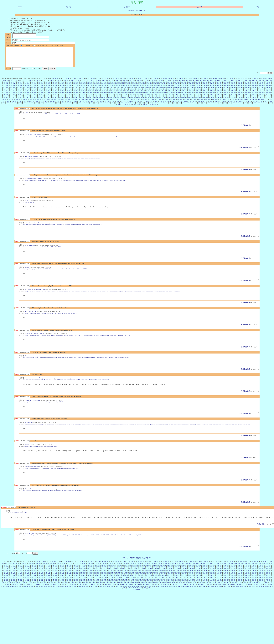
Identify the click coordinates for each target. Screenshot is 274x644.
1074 (262, 105)
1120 (183, 107)
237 (246, 86)
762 (197, 98)
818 (123, 100)
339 (63, 89)
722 (56, 98)
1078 (7, 107)
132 (148, 84)
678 (172, 96)
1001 (225, 103)
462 (225, 91)
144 (190, 84)
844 (214, 100)
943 (20, 103)
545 (246, 93)
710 (14, 98)
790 (25, 100)
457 (207, 91)
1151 (156, 109)
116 (92, 84)
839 (197, 100)
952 (52, 103)
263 (67, 88)
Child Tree (137, 600)
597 (158, 95)
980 (150, 103)
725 (67, 98)
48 (163, 82)
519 (154, 93)
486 (39, 93)
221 (190, 86)
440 (147, 91)
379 (204, 89)
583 (109, 95)
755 (172, 98)
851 (239, 100)
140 (176, 84)
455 (200, 91)
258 (49, 88)
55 (183, 82)
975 (132, 103)
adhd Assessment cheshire (32, 476)
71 (227, 82)
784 (4, 100)
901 (144, 102)
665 (127, 96)
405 (25, 91)
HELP (20, 7)
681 (183, 96)
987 (174, 103)
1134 (242, 107)
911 (179, 102)
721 (53, 98)
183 (56, 86)
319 (263, 88)
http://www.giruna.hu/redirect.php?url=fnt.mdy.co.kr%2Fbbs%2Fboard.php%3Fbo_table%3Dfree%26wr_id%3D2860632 (53, 500)
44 (152, 82)
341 (70, 89)
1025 (55, 105)
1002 (229, 103)
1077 (3, 107)
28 (108, 82)
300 (197, 88)
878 (63, 102)
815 (112, 100)
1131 (229, 107)
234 (235, 86)
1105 (121, 107)
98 (31, 84)
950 (45, 103)
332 (39, 89)
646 (60, 96)
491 (56, 93)
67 (216, 82)
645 (56, 96)
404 (21, 91)
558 (21, 95)
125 (124, 84)
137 (166, 84)
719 (46, 98)
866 (21, 102)
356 (123, 89)
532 (200, 93)
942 (17, 103)
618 (232, 95)
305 (214, 88)
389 (239, 89)
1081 (20, 107)
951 (48, 103)
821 (133, 100)
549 (260, 93)
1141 (271, 107)
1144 (127, 109)
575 (81, 95)
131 (145, 84)
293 (172, 88)
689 (211, 96)
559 (25, 95)
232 (228, 86)
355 (119, 89)
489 (49, 93)
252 (28, 88)
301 (200, 88)
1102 (109, 107)
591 (137, 95)
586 (120, 95)
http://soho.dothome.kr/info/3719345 (18, 522)
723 (60, 98)
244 (270, 86)
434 (127, 91)
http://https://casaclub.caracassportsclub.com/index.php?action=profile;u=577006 (43, 410)
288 (155, 88)
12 (63, 82)
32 (119, 82)
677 (168, 96)
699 (246, 96)
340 (67, 89)
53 (177, 82)
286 (147, 88)
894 (120, 102)
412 (49, 91)
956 (66, 103)
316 (253, 88)
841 (204, 100)
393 (253, 89)
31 (116, 82)
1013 (4, 105)
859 (267, 100)
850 (235, 100)
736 (105, 98)
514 (137, 93)
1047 (148, 105)
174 (25, 86)
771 (228, 98)
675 (162, 96)
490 (53, 93)
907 (165, 102)
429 (109, 91)
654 (88, 96)
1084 (33, 107)
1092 (67, 107)
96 (25, 84)
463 (228, 91)
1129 (221, 107)
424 (91, 91)
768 (218, 98)
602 (176, 95)
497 (77, 93)
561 (32, 95)
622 (246, 95)
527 (183, 93)
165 (264, 84)
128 (134, 84)
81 (255, 82)
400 (7, 91)
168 (4, 86)
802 (67, 100)
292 (169, 88)
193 (91, 86)
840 (200, 100)
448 (176, 91)
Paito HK (27, 206)
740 (119, 98)
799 (56, 100)
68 (219, 82)
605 (186, 95)
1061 (207, 105)
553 (4, 95)
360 (137, 89)
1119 (179, 107)
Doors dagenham (30, 251)
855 (253, 100)
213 (162, 86)
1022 (42, 105)
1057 (190, 105)
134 (155, 84)
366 (158, 89)
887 (95, 102)
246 (7, 88)
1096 (83, 107)
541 (232, 93)
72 (230, 82)
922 (218, 102)
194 (95, 86)
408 (35, 91)
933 (256, 102)
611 (207, 95)
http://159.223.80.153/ (29, 208)
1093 (71, 107)
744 (133, 98)
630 (4, 96)
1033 (88, 105)
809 (91, 100)
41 (144, 82)
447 (172, 91)
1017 (21, 105)
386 (228, 89)
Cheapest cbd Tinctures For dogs (34, 341)
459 (214, 91)
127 (131, 84)
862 (7, 102)
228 (214, 86)
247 (11, 88)
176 (32, 86)
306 (218, 88)
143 (187, 84)
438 (140, 91)
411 (46, 91)
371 (176, 89)
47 (160, 82)
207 (141, 86)
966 (101, 103)
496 (74, 93)
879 (67, 102)
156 (232, 84)
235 (239, 86)
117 (96, 84)
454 (197, 91)
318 (260, 88)
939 (6, 103)
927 (235, 102)
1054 (177, 105)
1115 (163, 107)
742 (127, 98)
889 (102, 102)
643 (49, 96)
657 (98, 96)
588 (127, 95)
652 (81, 96)
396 (263, 89)
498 (81, 93)
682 (186, 96)
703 (260, 96)
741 (123, 98)
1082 (24, 107)
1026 (59, 105)
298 (190, 88)
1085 (37, 107)
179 (42, 86)
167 (271, 84)
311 (235, 88)
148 (204, 84)
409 (39, 91)
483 (28, 93)
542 (235, 93)
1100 (100, 107)
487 (42, 93)
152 (218, 84)
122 (113, 84)
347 (91, 89)
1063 (215, 105)
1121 (187, 107)
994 (199, 103)
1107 (130, 107)
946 (31, 103)
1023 (46, 105)
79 (249, 82)
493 (63, 93)
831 (168, 100)
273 (102, 88)
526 (179, 93)
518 (151, 93)
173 (21, 86)
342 (74, 89)
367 (162, 89)
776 (246, 98)
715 (32, 98)
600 (169, 95)
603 (179, 95)
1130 (225, 107)
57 (188, 82)
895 (123, 102)
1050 (160, 105)
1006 (246, 103)
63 (205, 82)
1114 (158, 107)
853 (246, 100)
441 (151, 91)
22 (91, 82)
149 (208, 84)
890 (106, 102)
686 (200, 96)
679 (176, 96)
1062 (211, 105)
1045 (139, 105)
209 (147, 86)
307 (221, 88)
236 (242, 86)
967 (104, 103)
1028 (67, 105)
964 (94, 103)
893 (116, 102)
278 (120, 88)
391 (246, 89)
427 (102, 91)
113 (82, 84)
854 (249, 100)
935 (263, 102)
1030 (76, 105)
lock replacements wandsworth (34, 228)
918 (204, 102)
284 (141, 88)
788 (18, 100)
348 (95, 89)
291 (165, 88)
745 (137, 98)
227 (211, 86)
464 (232, 91)
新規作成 (68, 7)
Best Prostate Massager (31, 161)
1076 (270, 105)
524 (172, 93)
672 (151, 96)
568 (56, 95)
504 (102, 93)
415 (60, 91)
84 (263, 82)
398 (270, 89)
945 (27, 103)
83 (261, 82)
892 (112, 102)
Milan (26, 116)
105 (54, 84)
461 (221, 91)
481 (21, 93)
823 (140, 100)
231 (225, 86)
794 (39, 100)
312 (239, 88)
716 (35, 98)
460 (218, 91)
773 (235, 98)
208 (144, 86)
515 (140, 93)
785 (7, 100)
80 (252, 82)
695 (232, 96)
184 (60, 86)
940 (10, 103)
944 (24, 103)
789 (21, 100)
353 (112, 89)
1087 (45, 107)
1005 (241, 103)
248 (14, 88)
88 (3, 84)
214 (165, 86)
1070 (245, 105)
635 (21, 96)
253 (32, 88)
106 (58, 84)
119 (103, 84)
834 (179, 100)
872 (42, 102)
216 (172, 86)
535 (211, 93)
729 (81, 98)
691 (218, 96)
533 (204, 93)
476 (4, 93)
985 (167, 103)
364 (151, 89)
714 (28, 98)
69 (222, 82)
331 (35, 89)
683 (190, 96)
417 (67, 91)
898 (134, 102)
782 (267, 98)
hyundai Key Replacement (32, 408)
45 (155, 82)
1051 (165, 105)
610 (204, 95)
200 (116, 86)
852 (242, 100)
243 (267, 86)
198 (109, 86)
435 (130, 91)
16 (74, 82)
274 (106, 88)
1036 (101, 105)
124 (120, 84)
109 (68, 84)
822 (137, 100)
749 (151, 98)
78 (247, 82)
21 (88, 82)
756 (176, 98)
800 (60, 100)
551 (267, 93)
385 (225, 89)
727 (74, 98)
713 (25, 98)
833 (176, 100)
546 (249, 93)
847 (225, 100)
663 (119, 96)
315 (249, 88)
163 (257, 84)
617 (228, 95)
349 (98, 89)
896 (127, 102)
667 (133, 96)
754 (168, 98)
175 (28, 86)
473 (263, 91)
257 (46, 88)
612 (211, 95)
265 (74, 88)
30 (113, 82)
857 (260, 100)
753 (165, 98)
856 (256, 100)
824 (144, 100)
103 (47, 84)
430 (112, 91)
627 (263, 95)
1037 (105, 105)
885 (88, 102)
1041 (122, 105)
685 (197, 96)
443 (158, 91)
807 (84, 100)
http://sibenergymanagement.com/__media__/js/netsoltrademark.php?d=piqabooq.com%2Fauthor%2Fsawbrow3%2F (52, 118)
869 (32, 102)
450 (183, 91)
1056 (186, 105)
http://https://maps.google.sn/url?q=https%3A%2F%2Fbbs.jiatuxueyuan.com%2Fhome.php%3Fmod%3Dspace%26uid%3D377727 (55, 275)
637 (28, 96)
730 (84, 98)
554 (7, 95)
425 (95, 91)
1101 (105, 107)
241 (260, 86)
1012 (271, 103)
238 (249, 86)
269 (88, 88)
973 (125, 103)
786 (11, 100)
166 (267, 84)
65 (211, 82)
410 (42, 91)
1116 (167, 107)
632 (11, 96)
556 (14, 95)
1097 (88, 107)
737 (109, 98)
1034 (93, 105)
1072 (253, 105)
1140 (267, 107)
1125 (204, 107)
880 (70, 102)
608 (197, 95)
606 (190, 95)
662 (116, 96)
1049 (156, 105)
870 (35, 102)
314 (246, 88)
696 (235, 96)
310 (232, 88)
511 (127, 93)
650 (74, 96)
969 (111, 103)
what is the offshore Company (33, 183)
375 (190, 89)
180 (46, 86)
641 (42, 96)
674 (158, 96)
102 (44, 84)
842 (207, 100)
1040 (118, 105)
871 (39, 102)
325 (14, 89)
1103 (113, 107)
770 (225, 98)
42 (147, 82)
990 (185, 103)
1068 (236, 105)
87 (272, 82)
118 (99, 84)
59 (194, 82)
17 (77, 82)
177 (35, 86)
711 (18, 98)
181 (49, 86)
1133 (238, 107)
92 (14, 84)
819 (127, 100)
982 (157, 103)
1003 (233, 103)
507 (112, 93)
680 (179, 96)
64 (208, 82)
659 (106, 96)
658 (102, 96)
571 (67, 95)
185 (63, 86)
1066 (228, 105)
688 (207, 96)
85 (266, 82)
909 (172, 102)
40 (141, 82)
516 (144, 93)
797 (49, 100)
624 (253, 95)
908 (169, 102)
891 (109, 102)
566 (49, 95)
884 (84, 102)
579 (95, 95)
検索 (258, 7)
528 (186, 93)
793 (35, 100)
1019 (29, 105)
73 (233, 82)
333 (42, 89)
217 (176, 86)
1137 (254, 107)
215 (168, 86)
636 (25, 96)
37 (133, 82)
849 (232, 100)
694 (228, 96)
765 (207, 98)
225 (204, 86)
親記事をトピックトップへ (137, 11)
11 (61, 82)
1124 (200, 107)
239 (253, 86)
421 (81, 91)
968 (108, 103)
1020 (33, 105)
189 (77, 86)
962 (87, 103)
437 (137, 91)
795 (42, 100)
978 (143, 103)
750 (154, 98)
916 (197, 102)
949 (41, 103)
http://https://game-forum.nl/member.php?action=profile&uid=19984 (40, 455)
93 (17, 84)
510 (123, 93)
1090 (58, 107)
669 (141, 96)
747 (144, 98)
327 (21, 89)
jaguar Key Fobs (29, 543)
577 (88, 95)
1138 (258, 107)
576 (84, 95)
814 (109, 100)
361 (141, 89)
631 (7, 96)
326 (18, 89)
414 (56, 91)
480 (18, 93)
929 (242, 102)
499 (84, 93)
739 (116, 98)
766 (211, 98)
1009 (258, 103)
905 (158, 102)
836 (186, 100)
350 (102, 89)
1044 (135, 105)
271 (95, 88)
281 (130, 88)
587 (123, 95)
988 (178, 103)
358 (130, 89)
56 (186, 82)
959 (76, 103)
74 (236, 82)
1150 (152, 109)
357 (127, 89)
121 (110, 84)
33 (122, 82)
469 (249, 91)
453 (193, 91)
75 (238, 82)
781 (263, 98)
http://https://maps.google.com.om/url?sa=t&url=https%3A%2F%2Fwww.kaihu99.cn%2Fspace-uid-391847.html (51, 477)
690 (214, 96)
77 (244, 82)
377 (197, 89)
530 (193, 93)
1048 (152, 105)
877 (60, 102)
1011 (267, 103)
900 (141, 102)
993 (195, 103)
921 (214, 102)
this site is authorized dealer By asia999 (36, 386)
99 (33, 84)
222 (193, 86)
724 (63, 98)
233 (232, 86)
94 (20, 84)
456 (204, 91)
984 (164, 103)
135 (159, 84)
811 (98, 100)
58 (191, 82)
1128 (217, 107)
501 (91, 93)
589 (130, 95)
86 (269, 82)
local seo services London (32, 138)
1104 (117, 107)
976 (136, 103)
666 (130, 96)
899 (137, 102)
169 (7, 86)
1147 (139, 109)
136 (162, 84)
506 (109, 93)
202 (123, 86)
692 (221, 96)
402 (14, 91)
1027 (63, 105)
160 (246, 84)
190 (81, 86)
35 (127, 82)
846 (221, 100)
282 (134, 88)
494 (67, 93)
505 (106, 93)
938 (3, 103)
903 (151, 102)
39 (138, 82)
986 (171, 103)
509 (120, 93)
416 (63, 91)
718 (42, 98)
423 (88, 91)
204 (130, 86)
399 (4, 91)
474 (267, 91)
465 (235, 91)
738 (112, 98)
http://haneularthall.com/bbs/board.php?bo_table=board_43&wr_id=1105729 (42, 253)
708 (7, 98)
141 (180, 84)
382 (214, 89)
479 (14, 93)
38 (135, 82)
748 (147, 98)
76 (241, 82)
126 (127, 84)
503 (98, 93)
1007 (250, 103)
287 (151, 88)
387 (232, 89)
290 (162, 88)
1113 (154, 107)
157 (236, 84)
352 (109, 89)
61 (199, 82)
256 (42, 88)
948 (38, 103)
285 (144, 88)
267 (81, 88)
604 (183, 95)
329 (28, 89)
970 (115, 103)
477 (7, 93)
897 (130, 102)
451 (186, 91)
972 (122, 103)
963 (90, 103)
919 (207, 102)
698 (242, 96)
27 (105, 82)
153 (222, 84)
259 (53, 88)
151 (215, 84)
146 (197, 84)
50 (169, 82)
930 (246, 102)
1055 (181, 105)
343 (77, 89)
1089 (54, 107)
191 (84, 86)
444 (162, 91)
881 (74, 102)
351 (106, 89)
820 (130, 100)
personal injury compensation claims (35, 296)
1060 (203, 105)
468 (246, 91)
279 (123, 88)
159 (243, 84)
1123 (196, 107)
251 (25, 88)
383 (218, 89)
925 (228, 102)
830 (165, 100)
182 (53, 86)
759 (186, 98)
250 (21, 88)
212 (158, 86)
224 (200, 86)
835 (183, 100)
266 (77, 88)
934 (260, 102)
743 (130, 98)
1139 (263, 107)
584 (112, 95)
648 (67, 96)
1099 (96, 107)
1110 (142, 107)
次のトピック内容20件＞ (145, 568)
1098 (92, 107)
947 (34, 103)
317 (256, 88)
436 (133, 91)
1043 (131, 105)
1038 (109, 105)
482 (25, 93)
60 (197, 82)
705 (267, 96)
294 (176, 88)
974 (129, 103)
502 (95, 93)
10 (58, 82)
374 (186, 89)
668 (137, 96)
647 (63, 96)
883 (81, 102)
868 (28, 102)
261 (60, 88)
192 (88, 86)
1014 (8, 105)
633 (14, 96)
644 (53, 96)
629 (270, 95)
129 (138, 84)
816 (116, 100)
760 (190, 98)
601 (172, 95)
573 (74, 95)
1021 (38, 105)
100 (37, 84)
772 (232, 98)
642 (46, 96)
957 (69, 103)
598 (162, 95)
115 (89, 84)
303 (207, 88)
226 (207, 86)
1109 (138, 107)
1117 (171, 107)
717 (39, 98)
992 (192, 103)
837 (190, 100)
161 (250, 84)
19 (83, 82)
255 (39, 88)
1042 (126, 105)
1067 (232, 105)
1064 (219, 105)
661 (112, 96)
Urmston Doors (29, 498)
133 (152, 84)
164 (260, 84)
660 (109, 96)
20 (85, 82)
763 (200, 98)
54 (180, 82)
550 (263, 93)
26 (102, 82)
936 (267, 102)
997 (209, 103)
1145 (131, 109)
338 (60, 89)
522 (165, 93)
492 (60, 93)
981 (153, 103)
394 (256, 89)
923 (221, 102)
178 (39, 86)
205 (134, 86)
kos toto (27, 453)
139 (173, 84)
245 (4, 88)
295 (179, 88)
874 (49, 102)
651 (77, 96)
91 (11, 84)
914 (190, 102)
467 (242, 91)
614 (218, 95)
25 (99, 82)
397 (267, 89)
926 (232, 102)
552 (270, 93)
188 (74, 86)
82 (258, 82)
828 (158, 100)
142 (183, 84)
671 (147, 96)
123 (117, 84)
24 (97, 82)
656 (95, 96)
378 (200, 89)
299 (193, 88)
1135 (246, 107)
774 (239, 98)
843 (211, 100)
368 (165, 89)
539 (225, 93)
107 (61, 84)
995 (202, 103)
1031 (80, 105)
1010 (263, 103)
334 (46, 89)
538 (221, 93)
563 (39, 95)
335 (49, 89)
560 (28, 95)
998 (213, 103)
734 (98, 98)
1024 (50, 105)
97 (28, 84)
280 (127, 88)
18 (80, 82)
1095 (79, 107)
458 (211, 91)
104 (51, 84)
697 (239, 96)
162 (253, 84)
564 (42, 95)
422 (84, 91)
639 (35, 96)
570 (63, 95)
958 (73, 103)
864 (14, 102)
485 (35, 93)
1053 (173, 105)
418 (70, 91)
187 (70, 86)
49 (166, 82)
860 (270, 100)
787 (14, 100)
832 (172, 100)
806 (81, 100)
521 (162, 93)
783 (270, 98)
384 (221, 89)
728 (77, 98)
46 (158, 82)
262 (63, 88)
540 (228, 93)
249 (18, 88)
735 (102, 98)
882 (77, 102)
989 (181, 103)
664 (123, 96)
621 (242, 95)
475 (270, 91)
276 (112, 88)
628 (267, 95)
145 (194, 84)
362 (144, 89)
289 (158, 88)
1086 (41, 107)
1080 (16, 107)
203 (127, 86)
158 (239, 84)
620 (239, 95)
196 (102, 86)
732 (91, 98)
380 (207, 89)
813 (105, 100)
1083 (28, 107)
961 (83, 103)
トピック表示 (199, 7)
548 (256, 93)
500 (88, 93)
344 (81, 89)
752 (162, 98)
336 (53, 89)
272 (98, 88)
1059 (198, 105)
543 (239, 93)
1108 (134, 107)
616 (225, 95)
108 (65, 84)
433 (123, 91)
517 (147, 93)
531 (197, 93)
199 (112, 86)
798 (53, 100)
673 (155, 96)
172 (18, 86)
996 (206, 103)
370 (172, 89)
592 (141, 95)
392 (249, 89)
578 (91, 95)
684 (193, 96)
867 (25, 102)
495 (70, 93)
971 (118, 103)
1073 (258, 105)
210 (151, 86)
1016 (16, 105)
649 (70, 96)
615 (221, 95)
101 (40, 84)
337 (56, 89)
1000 (220, 103)
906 (162, 102)
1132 (233, 107)
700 (249, 96)
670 (144, 96)
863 (11, 102)
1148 (143, 109)
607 (193, 95)
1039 (114, 105)
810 (95, 100)
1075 (266, 105)
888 (98, 102)
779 (256, 98)
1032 (84, 105)
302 (204, 88)
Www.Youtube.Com (31, 318)
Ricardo (27, 273)
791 (28, 100)
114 (85, 84)
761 (193, 98)
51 (172, 82)
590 (134, 95)
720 (49, 98)
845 (218, 100)
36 (130, 82)
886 (91, 102)
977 (139, 103)
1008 (254, 103)
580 (98, 95)
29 (110, 82)
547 (253, 93)
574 (77, 95)
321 (270, 88)
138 (169, 84)
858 (263, 100)
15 (72, 82)
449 (179, 91)
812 (102, 100)
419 (74, 91)
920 (211, 102)
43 (149, 82)
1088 (50, 107)
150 (211, 84)
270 (91, 88)
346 (88, 89)
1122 (192, 107)
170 (11, 86)
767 (214, 98)
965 (97, 103)
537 (218, 93)
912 (183, 102)
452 (190, 91)
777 (249, 98)
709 (11, 98)
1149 (147, 109)
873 (46, 102)
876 (56, 102)
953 (55, 103)
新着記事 (127, 7)
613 (214, 95)
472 (260, 91)
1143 (122, 109)
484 (32, 93)
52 (174, 82)
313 (242, 88)
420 (77, 91)
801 (63, 100)
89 (6, 84)
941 (13, 103)
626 (260, 95)
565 (46, 95)
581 (102, 95)
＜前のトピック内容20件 (129, 568)
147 (201, 84)
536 (214, 93)
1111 (146, 107)
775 (242, 98)
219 (183, 86)
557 (18, 95)
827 (154, 100)
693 (225, 96)
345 (84, 89)
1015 (12, 105)
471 (256, 91)
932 (253, 102)
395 (260, 89)
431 (116, 91)
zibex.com (28, 363)
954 (59, 103)
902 (147, 102)
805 (77, 100)
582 (106, 95)
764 (204, 98)
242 (263, 86)
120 (106, 84)
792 (32, 100)
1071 (249, 105)
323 (7, 89)
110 (72, 84)
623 (249, 95)
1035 (97, 105)
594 (147, 95)
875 (53, 102)
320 (267, 88)
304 (211, 88)
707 (4, 98)
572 (70, 95)
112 (78, 84)
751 (158, 98)
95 (22, 84)
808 (88, 100)
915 (193, 102)
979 (146, 103)
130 (141, 84)
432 (119, 91)
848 (228, 100)
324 (11, 89)
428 (105, 91)
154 (225, 84)
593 (144, 95)
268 (84, 88)
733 (95, 98)
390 (242, 89)
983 (160, 103)
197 (106, 86)
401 (11, 91)
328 (25, 89)
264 (70, 88)
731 (88, 98)
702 (256, 96)
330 (32, 89)
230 (221, 86)
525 (176, 93)
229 (218, 86)
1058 (194, 105)
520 (158, 93)
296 (183, 88)
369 (168, 89)
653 (84, 96)
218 (179, 86)
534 (207, 93)
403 (18, 91)
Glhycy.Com (28, 431)
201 (120, 86)
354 (116, 89)
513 (133, 93)
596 (155, 95)
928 (239, 102)
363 (147, 89)
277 (116, 88)
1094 (75, 107)
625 (256, 95)
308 (225, 88)
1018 (25, 105)
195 (98, 86)
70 (224, 82)
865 (18, 102)
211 (155, 86)
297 (186, 88)
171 (14, 86)
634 (18, 96)
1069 (241, 105)
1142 (118, 109)
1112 (150, 107)
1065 (224, 105)
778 (253, 98)
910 (176, 102)
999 (216, 103)
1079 (12, 107)
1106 (125, 107)
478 (11, 93)
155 (229, 84)
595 (151, 95)
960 (80, 103)
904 (155, 102)
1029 (72, 105)
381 (211, 89)
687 (204, 96)
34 (124, 82)
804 (74, 100)
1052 (169, 105)
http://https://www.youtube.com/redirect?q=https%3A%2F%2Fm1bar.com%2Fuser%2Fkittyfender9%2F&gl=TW (51, 320)
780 (260, 98)
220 (186, 86)
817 (119, 100)
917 (200, 102)
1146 (135, 109)
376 (193, 89)
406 (28, 91)
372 (179, 89)
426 (98, 91)
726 (70, 98)
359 (133, 89)
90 (8, 84)
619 (235, 95)
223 (197, 86)
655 (91, 96)
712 (21, 98)
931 (249, 102)
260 (56, 88)
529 (190, 93)
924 (225, 102)
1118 (175, 107)
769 (221, 98)
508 (116, 93)
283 (137, 88)
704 (263, 96)
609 (200, 95)
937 (270, 102)
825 (147, 100)
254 (35, 88)
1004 (237, 103)
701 (253, 96)
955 (62, 103)
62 (202, 82)
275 (109, 88)
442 (154, 91)
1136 (250, 107)
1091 (62, 107)
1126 (208, 107)
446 (168, 91)
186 (67, 86)
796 (46, 100)
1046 (143, 105)
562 (35, 95)
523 (168, 93)
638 (32, 96)
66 (213, 82)
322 (4, 89)
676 (165, 96)
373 (183, 89)
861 (4, 102)
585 (116, 95)
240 (256, 86)
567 (53, 95)
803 (70, 100)
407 (32, 91)
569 (60, 95)
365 (155, 89)
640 (39, 96)
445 (165, 91)
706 (270, 96)
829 (162, 100)
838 (193, 100)
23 (94, 82)
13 (66, 82)
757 (179, 98)
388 (235, 89)
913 (186, 102)
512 (130, 93)
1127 (212, 107)
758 (183, 98)
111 (75, 84)
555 (11, 95)
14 (69, 82)
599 (165, 95)
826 (151, 100)
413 (53, 91)
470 (253, 91)
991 (188, 103)
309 (228, 88)
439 (144, 91)
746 (140, 98)
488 (46, 93)
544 (242, 93)
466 (239, 91)
